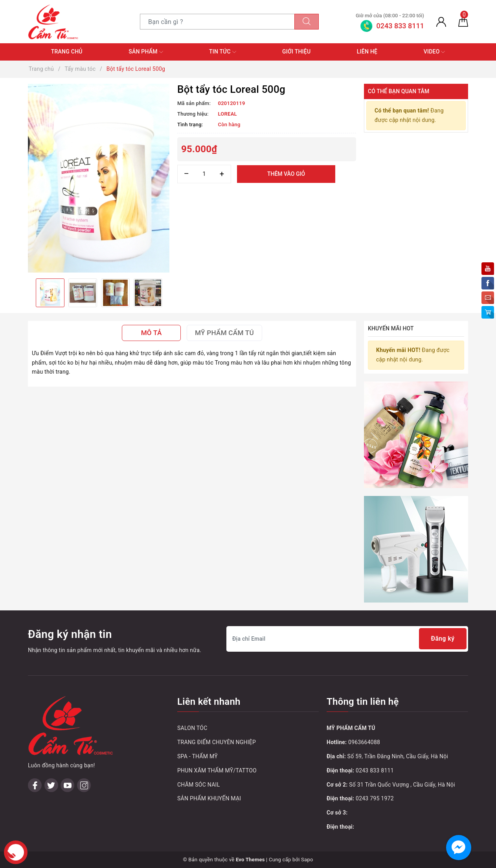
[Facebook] (35, 785)
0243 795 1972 (375, 798)
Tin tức (223, 52)
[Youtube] (67, 785)
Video (434, 52)
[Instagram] (84, 785)
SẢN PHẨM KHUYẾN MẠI (209, 798)
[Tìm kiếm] (307, 22)
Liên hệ (367, 52)
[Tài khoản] (441, 22)
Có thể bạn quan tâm (399, 91)
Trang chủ (67, 52)
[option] (99, 178)
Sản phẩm (146, 52)
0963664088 (364, 742)
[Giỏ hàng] (463, 22)
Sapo (307, 860)
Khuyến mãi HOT (391, 328)
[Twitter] (51, 785)
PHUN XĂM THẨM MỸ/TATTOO (217, 770)
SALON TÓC (192, 728)
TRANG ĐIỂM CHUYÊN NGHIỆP (217, 742)
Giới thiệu (296, 52)
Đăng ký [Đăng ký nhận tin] (442, 639)
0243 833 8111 (375, 770)
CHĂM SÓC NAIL (198, 785)
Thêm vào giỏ (286, 174)
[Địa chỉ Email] (347, 639)
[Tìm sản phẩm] (217, 22)
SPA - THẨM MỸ (197, 756)
